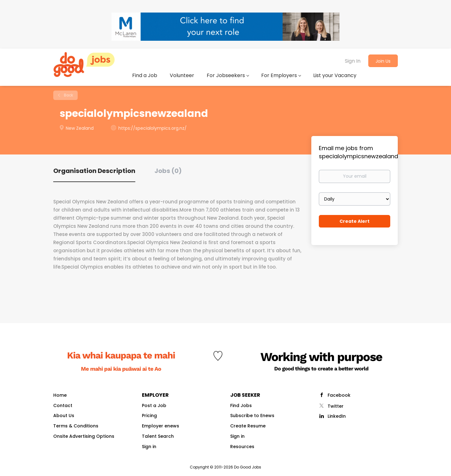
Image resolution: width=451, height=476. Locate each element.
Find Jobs (241, 405)
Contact (63, 405)
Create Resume (248, 426)
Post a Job (154, 405)
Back (68, 95)
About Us (64, 416)
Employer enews (161, 426)
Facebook (339, 395)
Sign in (149, 447)
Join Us (383, 61)
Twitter (336, 406)
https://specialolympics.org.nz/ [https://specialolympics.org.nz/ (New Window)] (153, 128)
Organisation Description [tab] (94, 171)
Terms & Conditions (76, 426)
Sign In (353, 61)
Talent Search (158, 436)
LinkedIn (337, 416)
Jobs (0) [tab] (168, 171)
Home (60, 395)
